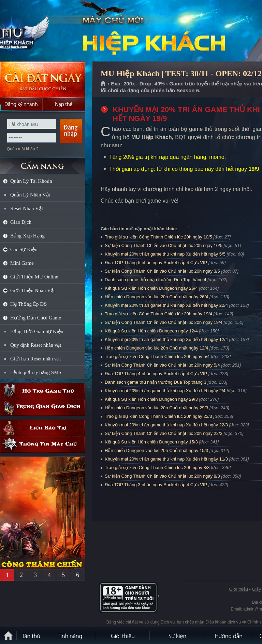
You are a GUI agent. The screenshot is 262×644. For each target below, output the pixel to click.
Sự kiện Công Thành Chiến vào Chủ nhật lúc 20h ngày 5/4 (162, 365)
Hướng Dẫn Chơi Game (36, 318)
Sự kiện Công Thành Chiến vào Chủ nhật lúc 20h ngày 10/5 (164, 245)
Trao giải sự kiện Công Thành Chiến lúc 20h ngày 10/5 (158, 237)
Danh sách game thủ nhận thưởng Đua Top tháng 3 (156, 382)
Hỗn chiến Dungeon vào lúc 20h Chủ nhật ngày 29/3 (156, 408)
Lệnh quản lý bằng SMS (36, 372)
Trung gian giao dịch (43, 408)
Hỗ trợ (43, 391)
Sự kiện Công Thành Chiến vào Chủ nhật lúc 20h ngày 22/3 (164, 433)
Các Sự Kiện (24, 249)
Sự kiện (177, 635)
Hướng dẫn (229, 635)
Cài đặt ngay (43, 79)
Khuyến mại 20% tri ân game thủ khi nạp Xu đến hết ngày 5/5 (165, 254)
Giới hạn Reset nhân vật (35, 359)
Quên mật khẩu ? (23, 149)
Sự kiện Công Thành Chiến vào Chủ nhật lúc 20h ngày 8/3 (162, 476)
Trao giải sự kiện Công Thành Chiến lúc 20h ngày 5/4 (157, 357)
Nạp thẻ (64, 104)
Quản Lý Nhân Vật (30, 195)
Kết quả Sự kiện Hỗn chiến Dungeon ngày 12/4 (151, 331)
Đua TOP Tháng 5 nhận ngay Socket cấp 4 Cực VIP (156, 263)
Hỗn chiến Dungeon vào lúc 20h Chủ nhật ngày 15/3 (156, 450)
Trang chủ (104, 84)
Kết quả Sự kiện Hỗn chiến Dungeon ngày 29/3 (151, 399)
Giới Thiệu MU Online (34, 277)
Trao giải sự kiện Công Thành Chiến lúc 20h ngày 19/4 (158, 314)
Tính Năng (70, 635)
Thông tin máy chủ (43, 445)
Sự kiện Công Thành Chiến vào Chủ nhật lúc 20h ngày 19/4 (164, 322)
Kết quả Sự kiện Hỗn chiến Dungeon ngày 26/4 (151, 288)
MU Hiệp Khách (49, 31)
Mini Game (22, 263)
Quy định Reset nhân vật (36, 345)
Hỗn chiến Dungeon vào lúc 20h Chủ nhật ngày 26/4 (156, 297)
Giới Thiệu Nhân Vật (33, 290)
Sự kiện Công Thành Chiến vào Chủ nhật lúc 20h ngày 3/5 (162, 271)
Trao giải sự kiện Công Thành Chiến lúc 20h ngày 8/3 (157, 468)
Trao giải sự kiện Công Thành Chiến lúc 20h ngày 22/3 (158, 416)
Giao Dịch (21, 222)
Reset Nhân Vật (27, 208)
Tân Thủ (31, 635)
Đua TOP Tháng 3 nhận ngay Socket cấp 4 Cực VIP (156, 485)
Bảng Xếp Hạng (27, 236)
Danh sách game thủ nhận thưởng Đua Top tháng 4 (156, 280)
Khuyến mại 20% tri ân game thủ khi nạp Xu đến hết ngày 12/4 (166, 339)
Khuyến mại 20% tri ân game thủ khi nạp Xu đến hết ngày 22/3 (166, 425)
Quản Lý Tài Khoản (31, 181)
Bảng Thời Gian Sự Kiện (37, 331)
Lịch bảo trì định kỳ (43, 428)
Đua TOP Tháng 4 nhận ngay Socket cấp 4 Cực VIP (156, 374)
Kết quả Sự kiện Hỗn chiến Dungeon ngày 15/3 (151, 442)
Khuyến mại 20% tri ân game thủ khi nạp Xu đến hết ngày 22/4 (166, 305)
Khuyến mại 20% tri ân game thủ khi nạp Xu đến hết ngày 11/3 (166, 459)
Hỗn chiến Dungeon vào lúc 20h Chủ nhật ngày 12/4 (156, 348)
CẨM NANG (43, 163)
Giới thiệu (238, 589)
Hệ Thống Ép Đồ (28, 304)
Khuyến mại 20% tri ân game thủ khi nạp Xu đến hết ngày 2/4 (165, 391)
